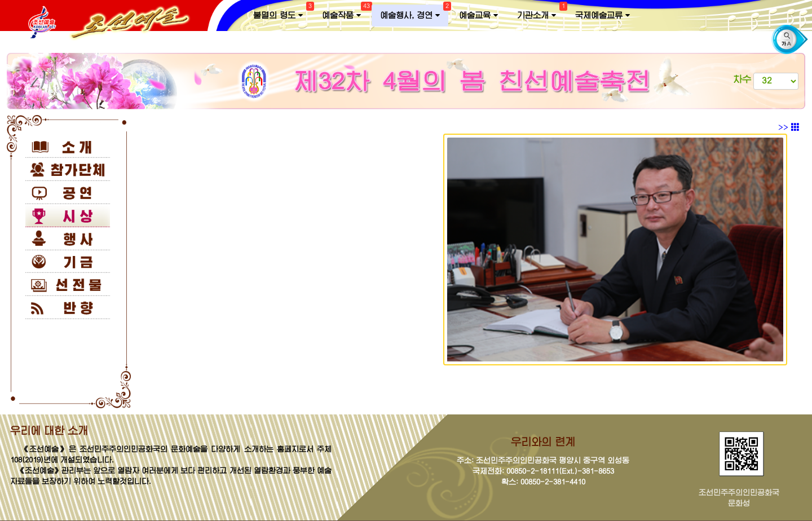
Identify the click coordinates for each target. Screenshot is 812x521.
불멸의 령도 (282, 13)
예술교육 (478, 16)
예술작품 (346, 13)
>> (789, 127)
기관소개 (541, 13)
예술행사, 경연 (414, 13)
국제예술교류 (603, 16)
